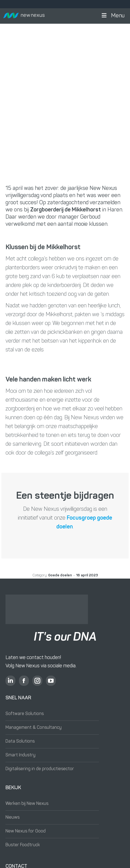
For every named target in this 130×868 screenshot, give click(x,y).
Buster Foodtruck (23, 845)
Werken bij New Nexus (27, 804)
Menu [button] (113, 16)
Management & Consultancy (34, 728)
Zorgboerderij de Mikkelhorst (66, 210)
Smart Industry (20, 755)
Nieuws (13, 818)
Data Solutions (20, 741)
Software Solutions (25, 714)
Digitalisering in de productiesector (40, 769)
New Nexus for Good (26, 831)
